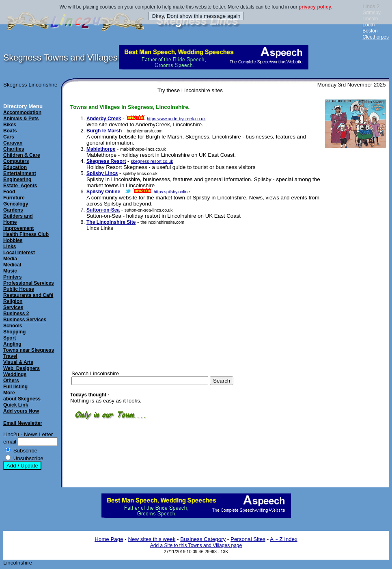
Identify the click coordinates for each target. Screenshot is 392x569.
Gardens (13, 210)
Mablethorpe (101, 149)
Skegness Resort (106, 161)
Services (13, 307)
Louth (368, 25)
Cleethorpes (376, 37)
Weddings (15, 374)
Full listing (15, 387)
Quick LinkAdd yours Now (21, 408)
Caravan (13, 143)
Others (11, 381)
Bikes (10, 125)
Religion (13, 301)
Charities (14, 149)
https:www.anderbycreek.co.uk (176, 119)
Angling (12, 344)
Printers (12, 277)
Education (15, 167)
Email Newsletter (23, 423)
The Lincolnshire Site (111, 222)
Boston (370, 31)
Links (10, 247)
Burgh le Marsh (104, 131)
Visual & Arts (18, 362)
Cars (9, 137)
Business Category (203, 539)
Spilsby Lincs (102, 173)
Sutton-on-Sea (103, 210)
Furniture (14, 198)
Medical (12, 265)
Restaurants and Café (28, 295)
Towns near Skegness (29, 350)
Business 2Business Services (25, 317)
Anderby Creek (104, 119)
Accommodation (22, 113)
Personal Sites (248, 539)
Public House (19, 289)
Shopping (14, 332)
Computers (16, 161)
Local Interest (19, 253)
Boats (10, 131)
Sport (10, 338)
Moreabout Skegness (22, 396)
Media (10, 259)
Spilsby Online (103, 192)
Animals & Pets (21, 119)
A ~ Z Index (284, 539)
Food (9, 192)
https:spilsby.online (172, 192)
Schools (13, 326)
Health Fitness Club (26, 234)
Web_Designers (22, 368)
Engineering (17, 180)
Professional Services (29, 283)
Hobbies (13, 240)
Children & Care (22, 155)
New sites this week (152, 539)
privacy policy (315, 7)
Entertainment (20, 173)
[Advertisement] (347, 277)
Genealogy (16, 204)
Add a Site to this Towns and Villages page (196, 545)
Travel (10, 356)
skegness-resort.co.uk (152, 161)
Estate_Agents (20, 186)
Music (10, 271)
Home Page (109, 539)
